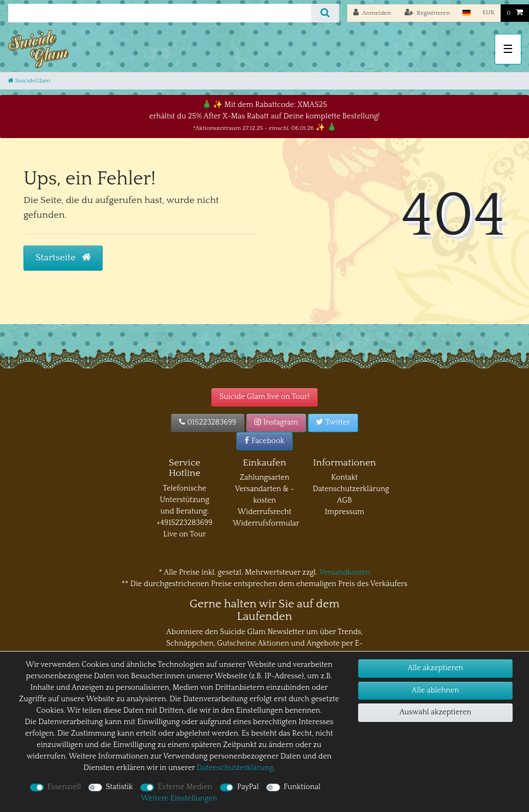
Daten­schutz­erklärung (235, 768)
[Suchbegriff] (160, 13)
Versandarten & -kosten (264, 495)
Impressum (345, 512)
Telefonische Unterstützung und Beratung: (185, 500)
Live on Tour (185, 534)
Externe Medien (185, 787)
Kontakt (345, 477)
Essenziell (64, 787)
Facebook (264, 441)
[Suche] (325, 13)
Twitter (333, 422)
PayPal (248, 787)
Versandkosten (345, 572)
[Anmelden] (372, 13)
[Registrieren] (427, 13)
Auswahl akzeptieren (436, 712)
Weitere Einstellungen (179, 798)
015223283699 (208, 422)
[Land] (466, 13)
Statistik (120, 787)
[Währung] (489, 13)
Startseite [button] (63, 258)
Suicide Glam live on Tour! (264, 397)
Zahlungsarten (264, 477)
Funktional (302, 787)
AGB (344, 500)
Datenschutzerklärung (351, 489)
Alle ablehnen (435, 690)
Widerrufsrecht (264, 512)
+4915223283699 (185, 523)
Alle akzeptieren (436, 668)
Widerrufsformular (266, 523)
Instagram (276, 422)
